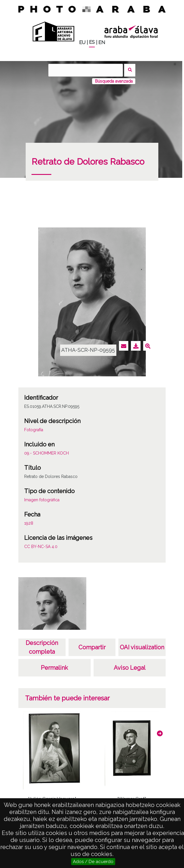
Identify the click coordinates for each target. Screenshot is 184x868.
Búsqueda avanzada (114, 81)
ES (92, 42)
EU (82, 42)
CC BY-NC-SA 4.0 (41, 547)
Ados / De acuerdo (93, 862)
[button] (160, 733)
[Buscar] (85, 70)
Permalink (54, 668)
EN (102, 42)
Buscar (130, 70)
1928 (29, 523)
